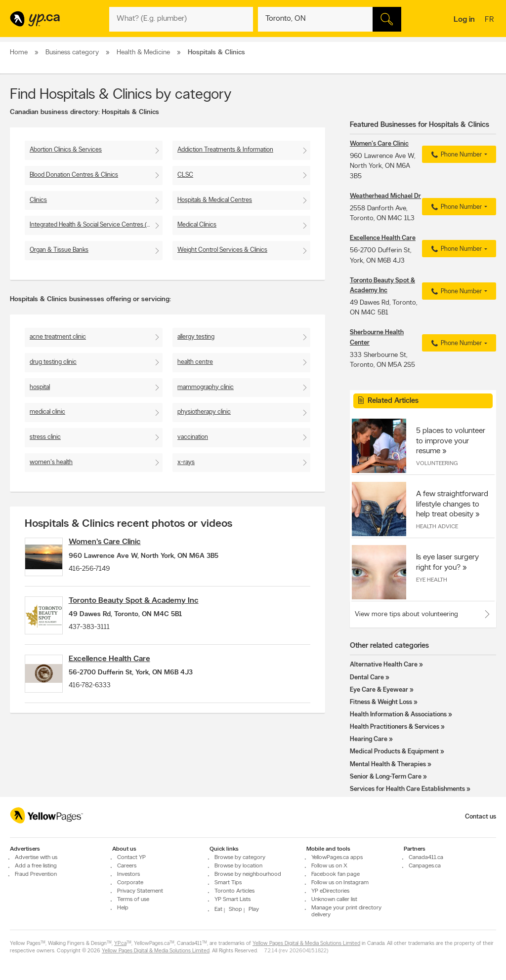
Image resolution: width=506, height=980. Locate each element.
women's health (51, 462)
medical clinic (47, 412)
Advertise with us (36, 858)
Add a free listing (36, 866)
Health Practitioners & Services (395, 727)
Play (254, 909)
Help (123, 908)
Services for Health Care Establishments (407, 789)
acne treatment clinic (58, 337)
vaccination (193, 437)
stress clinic (45, 437)
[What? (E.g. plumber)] (181, 19)
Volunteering (437, 464)
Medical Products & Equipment (394, 752)
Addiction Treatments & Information (225, 150)
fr (490, 20)
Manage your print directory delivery (346, 911)
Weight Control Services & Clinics (222, 250)
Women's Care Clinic (115, 542)
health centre (195, 362)
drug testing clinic (53, 362)
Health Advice (437, 527)
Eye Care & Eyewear (379, 690)
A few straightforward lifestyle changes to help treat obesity (452, 504)
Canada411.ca (426, 858)
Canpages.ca (425, 866)
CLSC (185, 175)
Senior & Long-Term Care (386, 777)
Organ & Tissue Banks (59, 250)
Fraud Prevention (36, 874)
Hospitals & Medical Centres (215, 200)
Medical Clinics (197, 225)
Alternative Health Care (384, 665)
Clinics (38, 200)
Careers (127, 866)
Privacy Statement (140, 891)
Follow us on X (329, 866)
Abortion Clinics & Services (66, 150)
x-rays (186, 462)
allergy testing (196, 337)
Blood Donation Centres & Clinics (74, 175)
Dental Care (367, 678)
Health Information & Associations (398, 715)
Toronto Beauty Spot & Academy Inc (144, 607)
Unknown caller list (334, 900)
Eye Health (432, 580)
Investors (128, 874)
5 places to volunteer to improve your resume (451, 441)
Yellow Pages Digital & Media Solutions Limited (306, 944)
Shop (235, 909)
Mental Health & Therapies (388, 764)
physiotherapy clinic (204, 412)
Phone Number (455, 155)
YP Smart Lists (232, 900)
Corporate (130, 883)
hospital (40, 387)
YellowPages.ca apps (337, 858)
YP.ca (120, 944)
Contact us (481, 817)
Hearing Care (369, 739)
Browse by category (240, 858)
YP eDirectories (330, 891)
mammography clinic (206, 387)
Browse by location (238, 866)
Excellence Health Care (120, 671)
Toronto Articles (234, 891)
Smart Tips (228, 883)
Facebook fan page (336, 874)
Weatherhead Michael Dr (385, 196)
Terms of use (133, 900)
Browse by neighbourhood (248, 874)
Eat (218, 909)
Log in (464, 20)
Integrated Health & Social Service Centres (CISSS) (96, 225)
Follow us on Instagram (340, 883)
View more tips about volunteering (406, 614)
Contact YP (131, 858)
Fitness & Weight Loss (381, 702)
